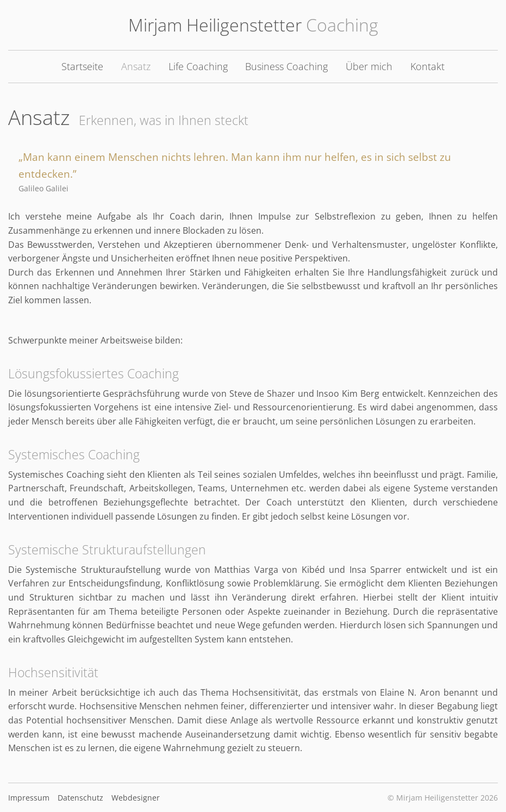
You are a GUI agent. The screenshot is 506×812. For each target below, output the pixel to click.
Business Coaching (286, 66)
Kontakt (427, 66)
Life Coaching (198, 66)
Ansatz (136, 66)
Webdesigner (136, 798)
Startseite (82, 66)
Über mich (369, 66)
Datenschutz (80, 798)
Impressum (29, 798)
